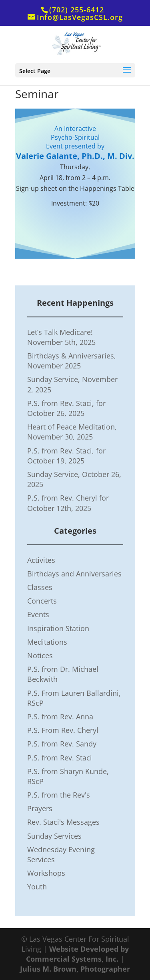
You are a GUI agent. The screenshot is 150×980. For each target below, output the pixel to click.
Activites (41, 560)
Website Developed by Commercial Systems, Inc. (77, 954)
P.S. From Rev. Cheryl (63, 730)
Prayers (40, 808)
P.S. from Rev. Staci (60, 758)
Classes (40, 587)
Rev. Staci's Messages (63, 822)
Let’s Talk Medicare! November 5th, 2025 (61, 337)
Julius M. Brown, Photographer (75, 969)
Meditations (47, 642)
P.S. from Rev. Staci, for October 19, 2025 (66, 456)
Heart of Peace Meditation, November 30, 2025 (72, 432)
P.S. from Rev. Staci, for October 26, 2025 (66, 408)
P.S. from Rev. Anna (60, 717)
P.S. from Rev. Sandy (62, 744)
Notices (40, 655)
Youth (37, 887)
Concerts (42, 601)
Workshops (46, 873)
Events (38, 614)
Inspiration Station (58, 628)
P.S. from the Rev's (59, 795)
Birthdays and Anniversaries (74, 574)
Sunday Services (54, 836)
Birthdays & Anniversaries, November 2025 (72, 361)
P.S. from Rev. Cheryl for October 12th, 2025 (68, 503)
